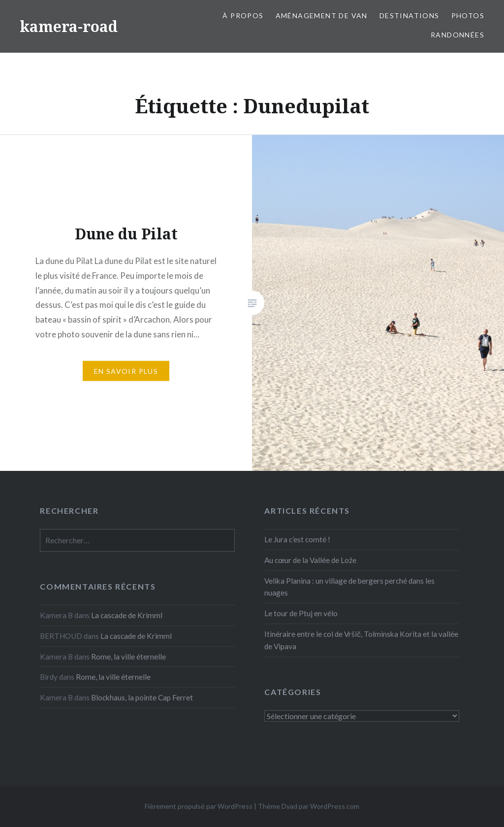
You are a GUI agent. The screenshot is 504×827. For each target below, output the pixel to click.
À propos (243, 16)
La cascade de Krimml (127, 615)
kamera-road (69, 26)
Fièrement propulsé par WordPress (199, 806)
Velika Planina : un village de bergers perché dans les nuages (349, 587)
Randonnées (457, 35)
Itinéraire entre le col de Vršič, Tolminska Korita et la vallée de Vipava (361, 640)
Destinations (409, 16)
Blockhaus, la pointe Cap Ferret (142, 697)
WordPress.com (335, 806)
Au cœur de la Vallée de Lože (310, 560)
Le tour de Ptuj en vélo (301, 613)
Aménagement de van (322, 16)
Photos (468, 16)
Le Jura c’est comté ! (297, 539)
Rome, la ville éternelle (128, 657)
